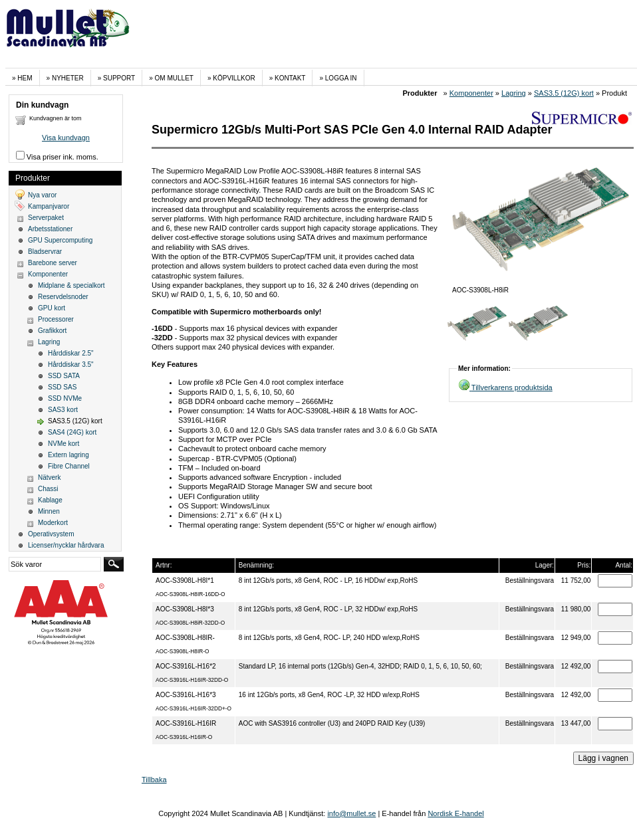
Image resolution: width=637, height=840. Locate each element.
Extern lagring (68, 455)
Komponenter (471, 93)
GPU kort (52, 308)
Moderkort (53, 523)
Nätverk (49, 477)
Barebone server (53, 263)
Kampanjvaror (49, 206)
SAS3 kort (63, 410)
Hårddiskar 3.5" (71, 365)
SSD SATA (64, 376)
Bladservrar (45, 252)
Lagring (514, 93)
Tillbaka (154, 780)
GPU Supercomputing (60, 240)
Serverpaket (46, 218)
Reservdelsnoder (63, 297)
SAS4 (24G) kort (72, 432)
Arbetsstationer (50, 229)
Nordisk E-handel (455, 813)
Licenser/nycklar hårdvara (66, 545)
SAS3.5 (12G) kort (564, 93)
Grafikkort (52, 331)
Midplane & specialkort (71, 285)
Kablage (50, 500)
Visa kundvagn (66, 138)
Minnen (49, 511)
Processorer (56, 319)
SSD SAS (62, 387)
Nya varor (42, 195)
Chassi (48, 489)
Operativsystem (51, 534)
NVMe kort (64, 444)
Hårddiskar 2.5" (71, 353)
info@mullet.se (351, 813)
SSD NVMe (65, 398)
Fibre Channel (69, 466)
